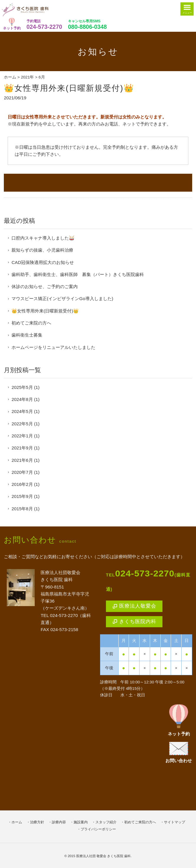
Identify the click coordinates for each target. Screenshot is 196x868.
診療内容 (59, 822)
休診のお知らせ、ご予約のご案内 (45, 286)
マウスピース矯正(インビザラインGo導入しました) (62, 298)
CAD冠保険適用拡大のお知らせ (43, 262)
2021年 (27, 77)
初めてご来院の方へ (31, 323)
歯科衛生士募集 (27, 335)
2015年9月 (22, 496)
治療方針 (37, 822)
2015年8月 (22, 509)
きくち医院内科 (134, 622)
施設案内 (81, 822)
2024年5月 (22, 411)
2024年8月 (22, 399)
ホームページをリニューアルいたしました (53, 347)
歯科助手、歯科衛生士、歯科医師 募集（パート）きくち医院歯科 (78, 274)
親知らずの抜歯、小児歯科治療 (42, 250)
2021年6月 (22, 460)
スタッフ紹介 (106, 822)
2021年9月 (22, 448)
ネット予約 (12, 24)
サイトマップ (175, 822)
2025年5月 (22, 387)
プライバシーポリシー (98, 829)
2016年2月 (22, 484)
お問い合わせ (179, 752)
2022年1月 (22, 436)
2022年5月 (22, 424)
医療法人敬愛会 (134, 606)
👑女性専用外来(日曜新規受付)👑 (69, 88)
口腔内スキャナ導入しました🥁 (43, 238)
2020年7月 (22, 472)
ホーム (10, 77)
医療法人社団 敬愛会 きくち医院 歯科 (104, 856)
